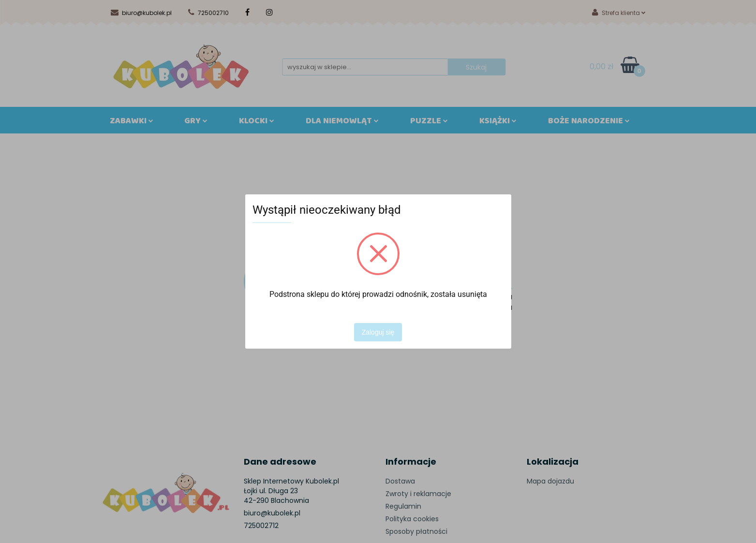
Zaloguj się (378, 332)
